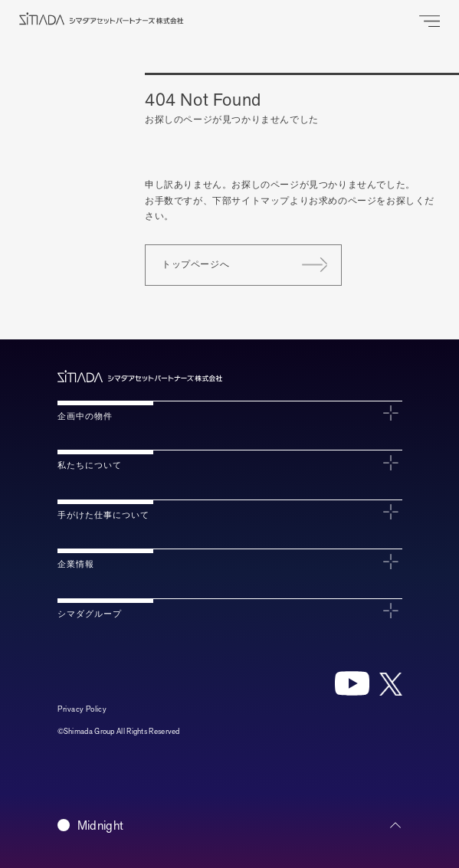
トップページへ (195, 264)
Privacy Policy (82, 709)
